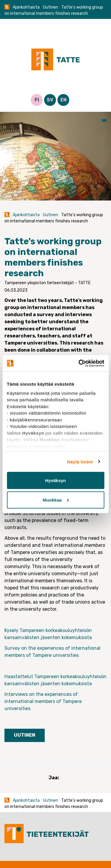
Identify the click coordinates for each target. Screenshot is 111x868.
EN (63, 100)
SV (50, 100)
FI (37, 100)
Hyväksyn (55, 480)
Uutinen (50, 7)
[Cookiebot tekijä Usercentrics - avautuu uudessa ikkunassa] (79, 363)
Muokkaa (56, 500)
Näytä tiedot (80, 462)
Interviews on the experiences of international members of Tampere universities (43, 701)
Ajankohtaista (26, 7)
